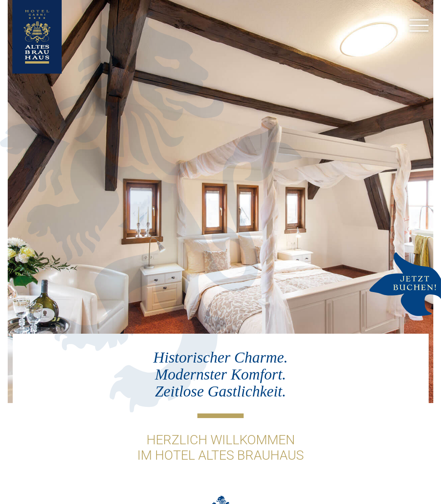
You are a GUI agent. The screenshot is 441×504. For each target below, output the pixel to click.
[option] (220, 202)
